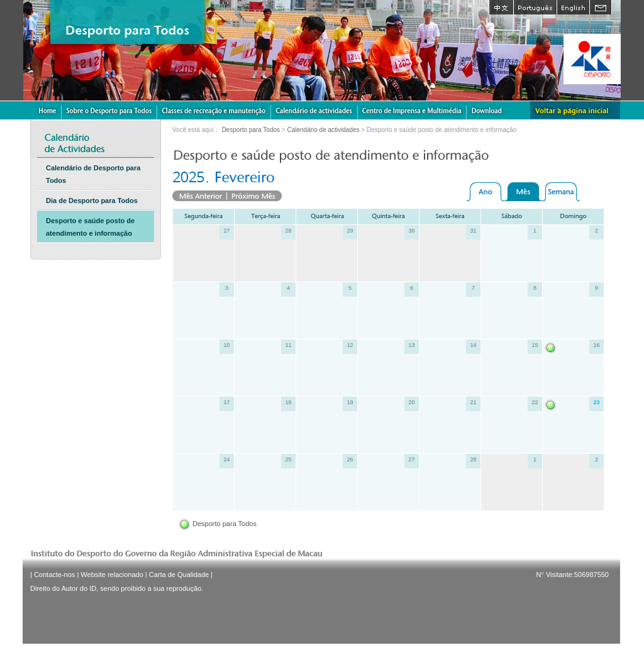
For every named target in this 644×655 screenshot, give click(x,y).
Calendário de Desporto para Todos (93, 174)
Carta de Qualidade (179, 575)
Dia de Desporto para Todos (92, 201)
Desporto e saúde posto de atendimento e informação (90, 227)
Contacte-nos (54, 575)
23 (596, 402)
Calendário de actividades (323, 130)
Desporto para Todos (251, 130)
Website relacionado (112, 575)
